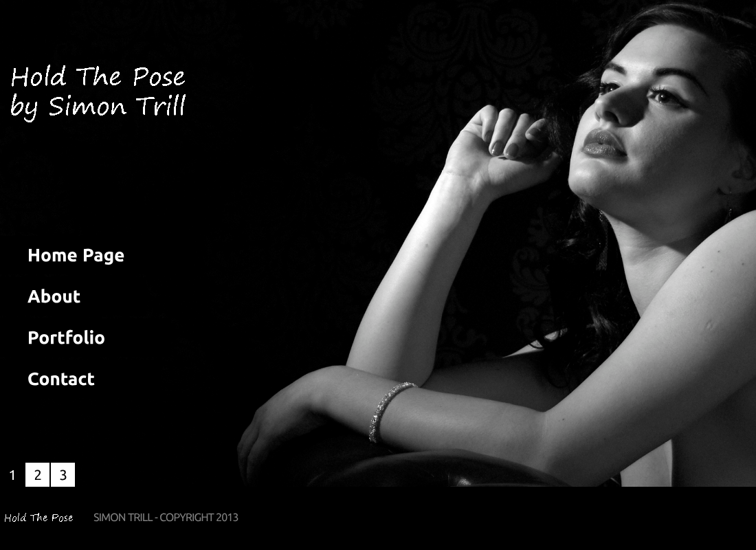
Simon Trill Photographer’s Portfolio (96, 99)
